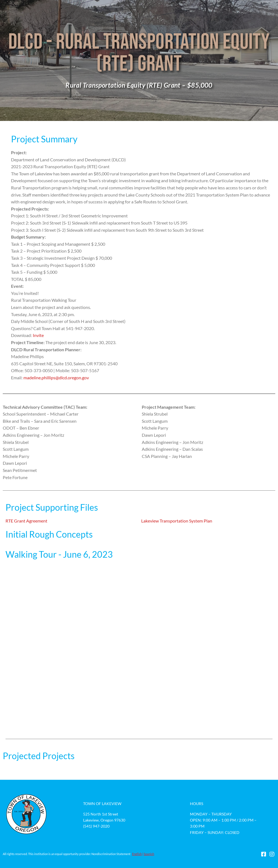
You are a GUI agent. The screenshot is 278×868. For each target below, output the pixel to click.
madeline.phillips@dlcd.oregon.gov (56, 378)
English (137, 854)
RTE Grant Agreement (26, 521)
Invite (38, 335)
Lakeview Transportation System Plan (177, 521)
